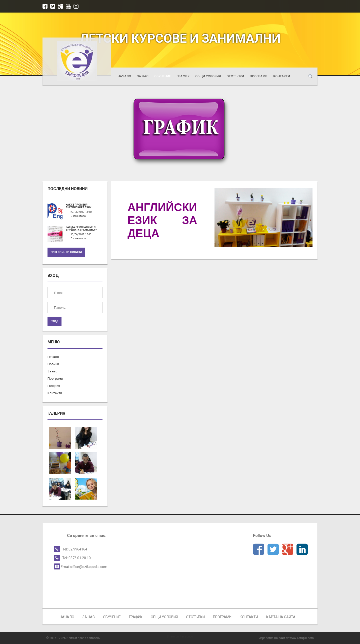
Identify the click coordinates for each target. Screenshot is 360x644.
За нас (143, 76)
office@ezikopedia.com (89, 567)
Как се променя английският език (78, 206)
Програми (259, 76)
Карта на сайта (281, 617)
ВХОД (54, 321)
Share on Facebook (180, 636)
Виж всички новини (66, 252)
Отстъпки (235, 76)
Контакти (282, 76)
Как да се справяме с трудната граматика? (81, 229)
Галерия (54, 386)
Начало (124, 76)
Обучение (162, 76)
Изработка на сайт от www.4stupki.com (286, 638)
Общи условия (208, 76)
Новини (53, 364)
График (183, 76)
